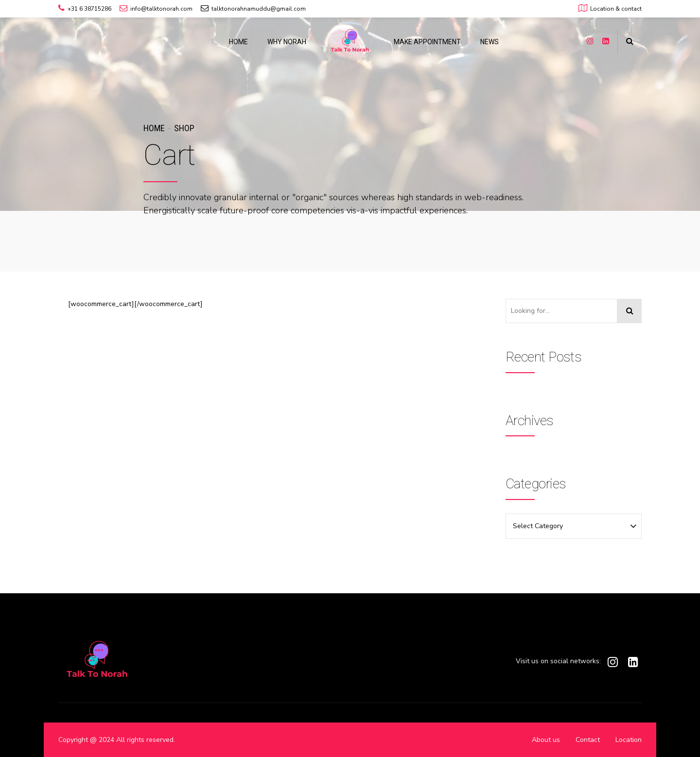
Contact (588, 740)
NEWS (490, 42)
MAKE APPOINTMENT (427, 42)
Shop (184, 128)
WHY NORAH (287, 42)
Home (154, 128)
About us (546, 740)
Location (629, 740)
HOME (238, 42)
